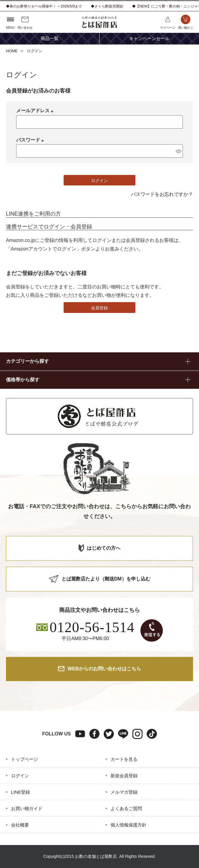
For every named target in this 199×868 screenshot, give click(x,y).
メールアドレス (36, 111)
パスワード (31, 140)
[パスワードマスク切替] (178, 151)
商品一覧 (50, 39)
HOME (12, 51)
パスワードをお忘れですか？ (162, 194)
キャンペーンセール (149, 39)
